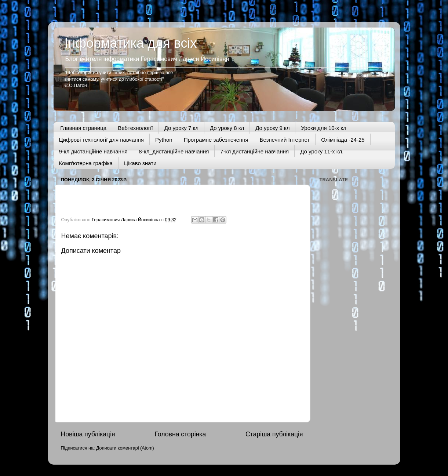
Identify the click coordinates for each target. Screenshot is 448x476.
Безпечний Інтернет (285, 140)
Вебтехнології (135, 128)
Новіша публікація (88, 434)
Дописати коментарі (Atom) (125, 448)
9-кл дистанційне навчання (93, 151)
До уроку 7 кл (181, 128)
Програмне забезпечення (216, 140)
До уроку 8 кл (227, 128)
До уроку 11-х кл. (322, 151)
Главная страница (83, 128)
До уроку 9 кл (272, 128)
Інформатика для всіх (131, 43)
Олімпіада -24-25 (343, 140)
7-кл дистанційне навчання (254, 151)
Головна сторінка (180, 434)
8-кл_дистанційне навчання (174, 151)
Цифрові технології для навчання (101, 140)
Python (164, 140)
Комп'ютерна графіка (86, 163)
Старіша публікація (274, 434)
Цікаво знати (140, 163)
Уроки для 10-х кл (323, 128)
